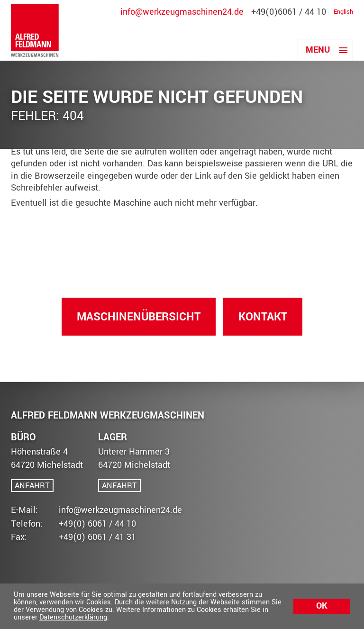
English (343, 12)
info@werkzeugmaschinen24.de (182, 12)
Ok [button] (322, 606)
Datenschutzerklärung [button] (73, 617)
